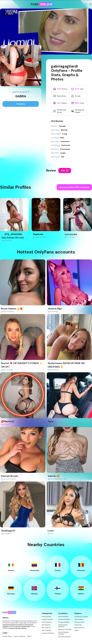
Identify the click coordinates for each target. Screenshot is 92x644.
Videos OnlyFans (47, 619)
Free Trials (78, 625)
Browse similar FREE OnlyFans (74, 187)
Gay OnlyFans (46, 630)
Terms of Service (20, 636)
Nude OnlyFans (47, 622)
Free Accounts (79, 622)
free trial (17, 626)
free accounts (26, 626)
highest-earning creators (18, 628)
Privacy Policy (7, 636)
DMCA (29, 636)
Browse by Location (81, 617)
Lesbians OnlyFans (48, 633)
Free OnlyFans (46, 617)
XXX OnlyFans (46, 625)
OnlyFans (21, 104)
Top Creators (79, 619)
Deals (76, 630)
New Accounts (79, 628)
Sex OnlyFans (46, 628)
